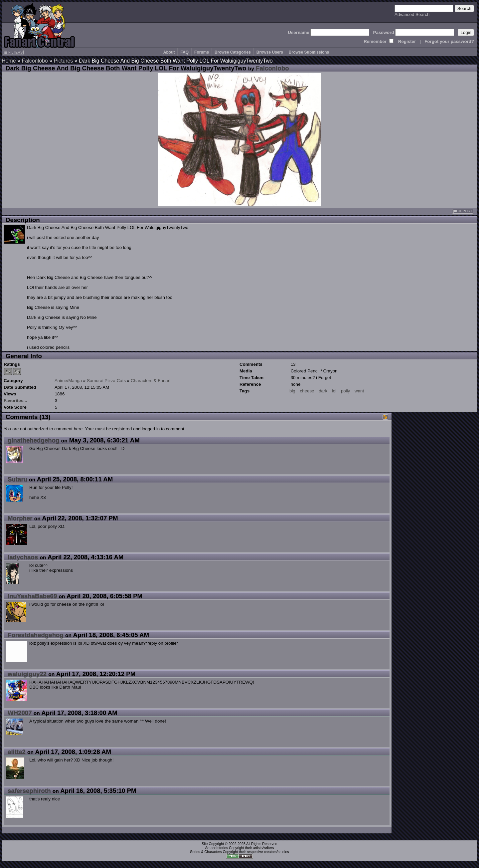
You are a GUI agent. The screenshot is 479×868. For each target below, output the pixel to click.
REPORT (463, 211)
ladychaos (23, 557)
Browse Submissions (309, 52)
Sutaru (17, 479)
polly (345, 391)
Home (9, 61)
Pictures (64, 61)
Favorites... (15, 401)
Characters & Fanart (151, 381)
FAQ (184, 52)
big (292, 391)
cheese (307, 391)
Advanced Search (412, 14)
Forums (202, 52)
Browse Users (270, 52)
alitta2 (17, 752)
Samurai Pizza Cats (106, 381)
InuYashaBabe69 (32, 596)
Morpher (20, 518)
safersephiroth (29, 791)
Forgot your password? (449, 41)
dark (323, 391)
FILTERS (13, 52)
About (169, 52)
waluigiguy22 (27, 674)
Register (407, 41)
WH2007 (20, 713)
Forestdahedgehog (36, 635)
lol (334, 391)
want (359, 391)
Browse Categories (233, 52)
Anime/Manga (68, 381)
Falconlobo (35, 61)
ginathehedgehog (33, 440)
